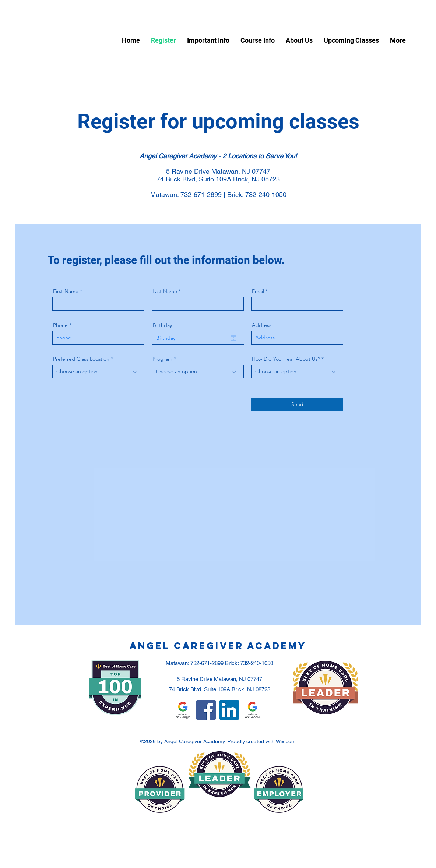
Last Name (165, 291)
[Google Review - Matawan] (252, 710)
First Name (66, 291)
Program (162, 359)
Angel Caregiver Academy (218, 646)
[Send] (297, 405)
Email (258, 291)
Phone (60, 325)
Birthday (162, 325)
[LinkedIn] (229, 710)
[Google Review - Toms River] (183, 710)
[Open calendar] (233, 338)
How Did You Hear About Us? (286, 359)
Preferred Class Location (81, 359)
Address (262, 325)
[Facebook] (206, 710)
